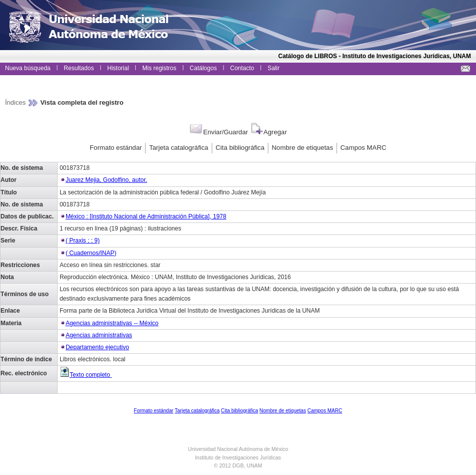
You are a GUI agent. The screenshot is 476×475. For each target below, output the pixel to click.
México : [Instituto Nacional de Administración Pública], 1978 (146, 216)
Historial (118, 68)
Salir (274, 68)
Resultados (79, 68)
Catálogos (203, 68)
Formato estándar (116, 148)
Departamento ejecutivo (97, 347)
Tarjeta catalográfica (179, 148)
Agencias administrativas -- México (112, 323)
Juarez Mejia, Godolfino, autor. (106, 180)
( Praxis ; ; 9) (83, 241)
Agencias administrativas (99, 335)
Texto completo (86, 375)
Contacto (242, 68)
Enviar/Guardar (218, 132)
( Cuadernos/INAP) (91, 253)
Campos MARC (363, 148)
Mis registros (159, 68)
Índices (16, 102)
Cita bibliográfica (240, 148)
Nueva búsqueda (28, 68)
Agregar (268, 132)
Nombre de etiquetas (302, 148)
